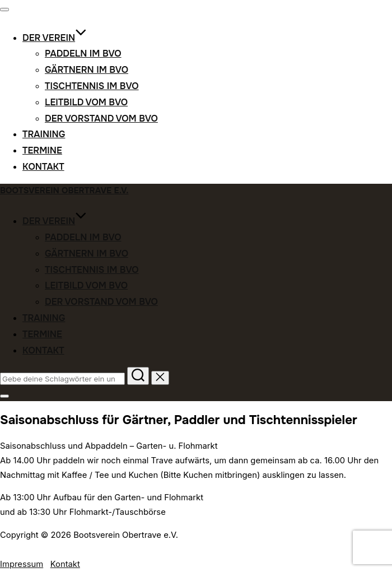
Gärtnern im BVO (87, 70)
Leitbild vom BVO (86, 102)
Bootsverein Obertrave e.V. (64, 191)
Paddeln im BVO (83, 54)
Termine (42, 150)
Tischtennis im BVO (92, 86)
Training (44, 134)
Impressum (22, 564)
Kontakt (43, 167)
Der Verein (55, 38)
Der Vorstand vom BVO (101, 118)
